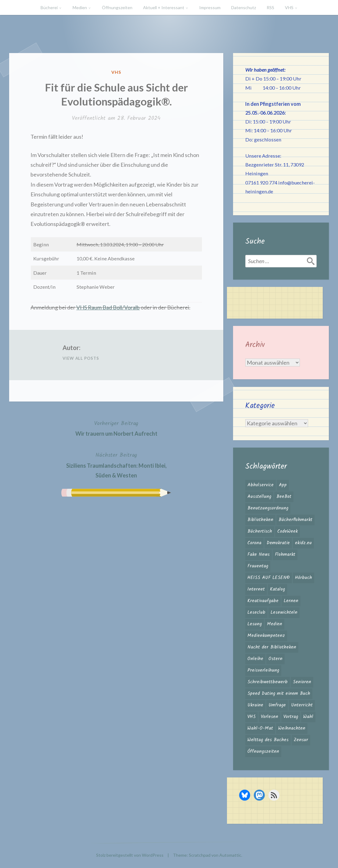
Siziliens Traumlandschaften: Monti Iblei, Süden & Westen (116, 465)
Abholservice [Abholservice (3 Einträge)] (261, 485)
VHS (289, 7)
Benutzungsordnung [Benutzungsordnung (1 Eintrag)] (268, 508)
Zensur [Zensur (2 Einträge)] (301, 740)
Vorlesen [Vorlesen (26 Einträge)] (270, 717)
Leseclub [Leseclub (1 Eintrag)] (256, 613)
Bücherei (49, 7)
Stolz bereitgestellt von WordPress (130, 855)
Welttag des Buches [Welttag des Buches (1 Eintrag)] (268, 740)
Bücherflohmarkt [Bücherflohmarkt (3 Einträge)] (295, 520)
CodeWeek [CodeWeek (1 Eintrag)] (288, 531)
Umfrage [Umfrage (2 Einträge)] (277, 705)
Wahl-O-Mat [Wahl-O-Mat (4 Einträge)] (260, 728)
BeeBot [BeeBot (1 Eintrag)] (284, 497)
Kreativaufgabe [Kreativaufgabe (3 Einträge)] (263, 601)
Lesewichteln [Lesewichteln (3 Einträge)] (284, 613)
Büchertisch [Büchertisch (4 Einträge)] (260, 531)
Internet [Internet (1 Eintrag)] (256, 589)
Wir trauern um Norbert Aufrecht (116, 428)
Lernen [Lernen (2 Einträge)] (291, 601)
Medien (80, 7)
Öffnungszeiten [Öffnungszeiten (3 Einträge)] (263, 752)
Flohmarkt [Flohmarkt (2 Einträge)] (285, 555)
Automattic (230, 855)
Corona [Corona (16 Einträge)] (254, 543)
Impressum (210, 7)
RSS (270, 7)
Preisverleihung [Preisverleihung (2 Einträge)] (263, 670)
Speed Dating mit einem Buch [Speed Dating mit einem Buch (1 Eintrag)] (279, 694)
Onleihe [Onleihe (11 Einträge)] (255, 659)
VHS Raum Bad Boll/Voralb (108, 307)
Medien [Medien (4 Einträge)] (275, 624)
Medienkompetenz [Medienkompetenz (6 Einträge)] (266, 636)
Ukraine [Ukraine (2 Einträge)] (255, 705)
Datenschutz (244, 7)
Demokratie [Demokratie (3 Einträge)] (278, 543)
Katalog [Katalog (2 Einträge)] (277, 589)
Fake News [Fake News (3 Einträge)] (259, 555)
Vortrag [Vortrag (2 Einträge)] (291, 717)
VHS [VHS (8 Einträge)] (252, 717)
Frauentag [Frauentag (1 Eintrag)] (258, 566)
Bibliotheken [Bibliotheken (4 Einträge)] (260, 520)
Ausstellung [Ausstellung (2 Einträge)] (259, 497)
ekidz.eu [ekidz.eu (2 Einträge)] (303, 543)
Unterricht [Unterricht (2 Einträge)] (302, 705)
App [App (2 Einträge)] (283, 485)
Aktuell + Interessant (164, 7)
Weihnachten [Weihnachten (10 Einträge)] (292, 728)
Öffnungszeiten (117, 7)
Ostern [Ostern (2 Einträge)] (275, 659)
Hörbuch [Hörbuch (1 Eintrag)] (304, 578)
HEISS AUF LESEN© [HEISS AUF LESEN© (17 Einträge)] (269, 578)
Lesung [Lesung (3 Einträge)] (255, 624)
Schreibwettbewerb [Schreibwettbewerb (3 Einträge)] (268, 682)
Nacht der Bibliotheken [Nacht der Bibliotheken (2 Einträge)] (272, 647)
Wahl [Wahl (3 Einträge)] (308, 717)
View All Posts (81, 358)
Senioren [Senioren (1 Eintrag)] (302, 682)
